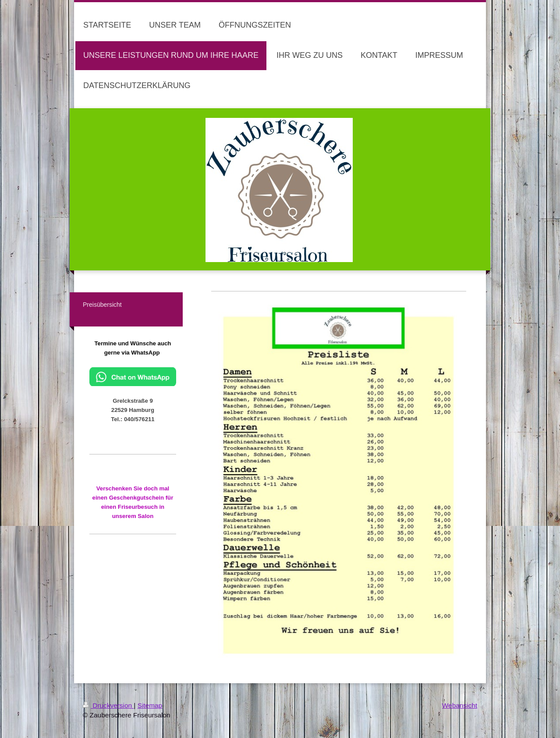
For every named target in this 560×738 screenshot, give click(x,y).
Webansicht (460, 705)
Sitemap (150, 705)
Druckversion (108, 705)
